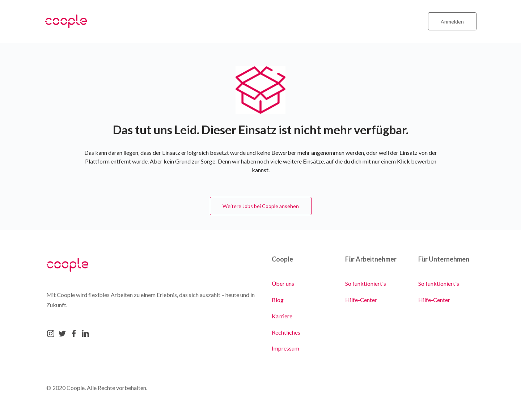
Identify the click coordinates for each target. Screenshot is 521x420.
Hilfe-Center (361, 300)
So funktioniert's (366, 283)
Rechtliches (286, 332)
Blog (278, 300)
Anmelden (452, 22)
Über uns (283, 283)
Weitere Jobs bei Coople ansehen (261, 206)
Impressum (285, 348)
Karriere (282, 316)
